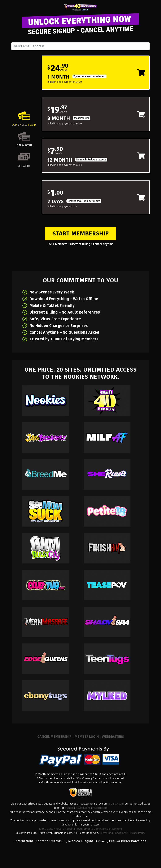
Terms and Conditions (113, 833)
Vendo (69, 808)
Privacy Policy (137, 833)
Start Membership (80, 233)
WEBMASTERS (113, 737)
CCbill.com (84, 808)
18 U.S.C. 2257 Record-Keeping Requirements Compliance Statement (80, 829)
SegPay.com (116, 804)
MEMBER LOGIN (87, 737)
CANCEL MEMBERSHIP (54, 737)
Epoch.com (101, 808)
